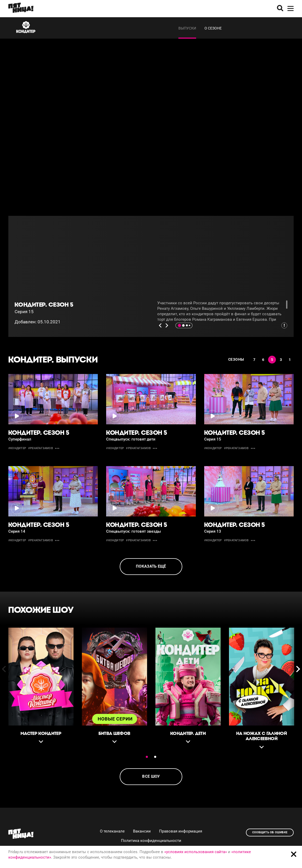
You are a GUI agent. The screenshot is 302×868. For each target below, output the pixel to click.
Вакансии (142, 831)
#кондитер (17, 448)
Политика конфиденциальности (151, 841)
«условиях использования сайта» (196, 852)
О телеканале (112, 831)
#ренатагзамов (41, 448)
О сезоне (213, 28)
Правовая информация (181, 831)
